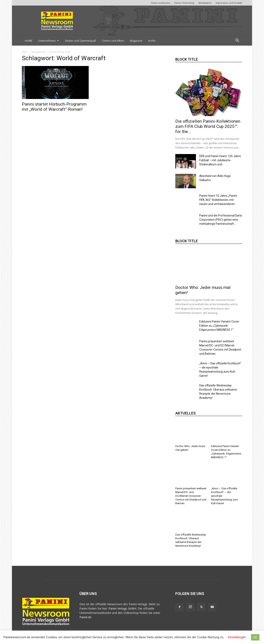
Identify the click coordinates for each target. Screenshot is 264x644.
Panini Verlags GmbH (122, 608)
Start (25, 52)
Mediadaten (205, 3)
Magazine (136, 41)
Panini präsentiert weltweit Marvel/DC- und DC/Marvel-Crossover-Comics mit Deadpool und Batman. (191, 496)
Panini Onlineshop (184, 3)
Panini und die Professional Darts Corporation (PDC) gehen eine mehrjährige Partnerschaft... (221, 220)
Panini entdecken (161, 3)
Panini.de (85, 617)
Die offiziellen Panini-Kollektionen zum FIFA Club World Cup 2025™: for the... (208, 126)
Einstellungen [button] (237, 637)
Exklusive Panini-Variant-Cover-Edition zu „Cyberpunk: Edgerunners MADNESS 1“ (220, 326)
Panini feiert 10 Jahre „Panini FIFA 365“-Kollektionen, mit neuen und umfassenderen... (218, 200)
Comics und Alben (113, 41)
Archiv (152, 41)
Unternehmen (49, 41)
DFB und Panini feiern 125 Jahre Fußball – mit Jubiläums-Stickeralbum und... (220, 160)
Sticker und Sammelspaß (81, 41)
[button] (237, 41)
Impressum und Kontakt (229, 3)
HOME (29, 41)
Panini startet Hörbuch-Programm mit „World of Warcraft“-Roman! (54, 107)
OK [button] (255, 637)
